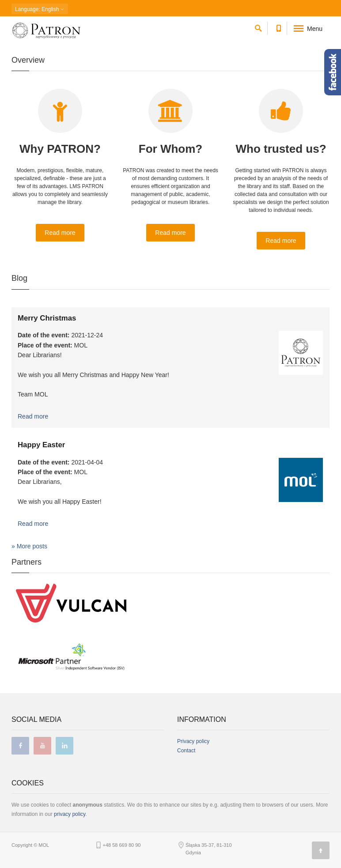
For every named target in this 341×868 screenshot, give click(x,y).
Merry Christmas (47, 318)
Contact (186, 751)
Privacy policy (193, 741)
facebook (20, 746)
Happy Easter (41, 445)
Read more (60, 233)
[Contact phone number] (278, 27)
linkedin (64, 746)
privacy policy (70, 814)
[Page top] (321, 850)
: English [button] (40, 9)
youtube (42, 746)
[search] (258, 27)
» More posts (29, 546)
